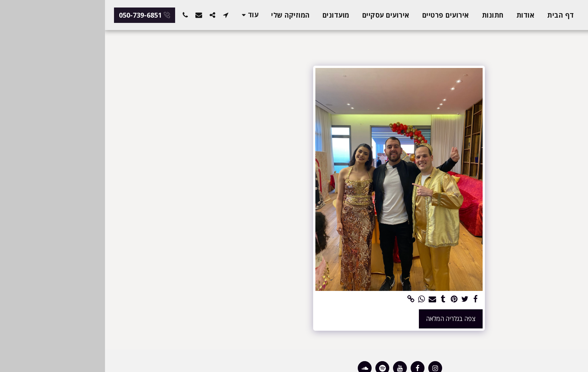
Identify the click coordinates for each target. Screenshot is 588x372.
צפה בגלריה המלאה (346, 319)
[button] (121, 15)
